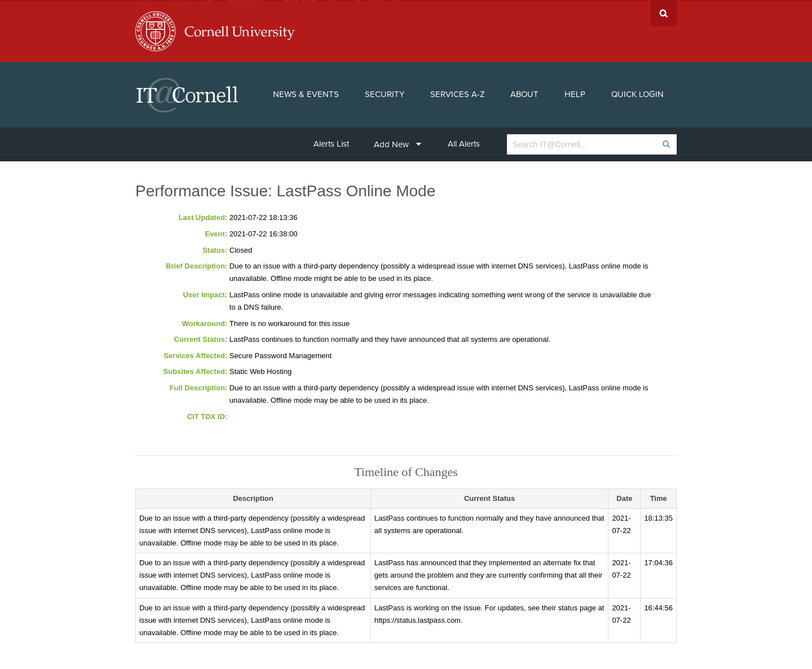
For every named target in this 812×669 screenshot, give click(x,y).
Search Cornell (664, 13)
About (524, 94)
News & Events (306, 94)
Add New (398, 143)
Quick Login (637, 94)
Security (385, 94)
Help (575, 94)
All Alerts (464, 143)
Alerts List (331, 143)
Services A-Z (458, 94)
